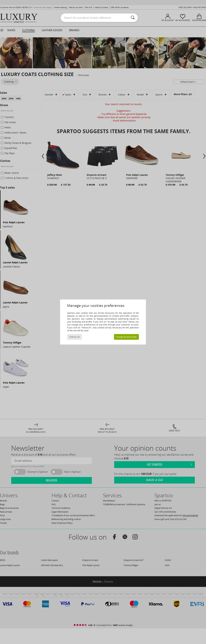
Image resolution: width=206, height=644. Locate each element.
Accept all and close (126, 337)
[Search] (133, 18)
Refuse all (75, 337)
